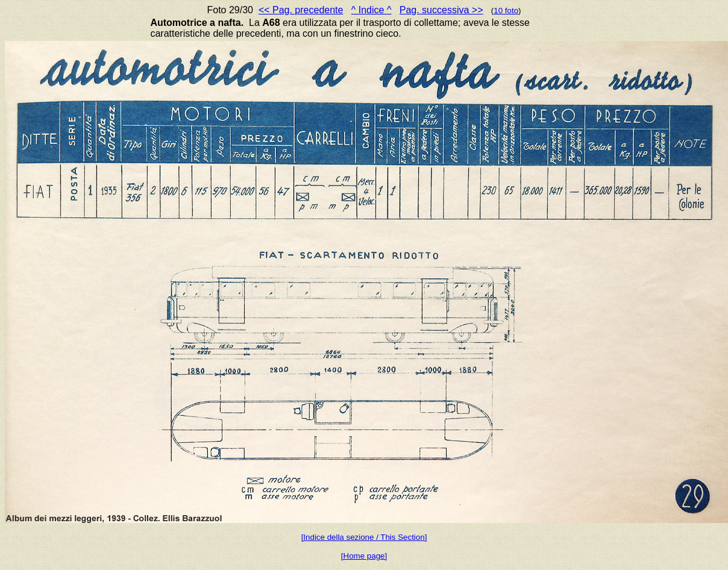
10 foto (506, 11)
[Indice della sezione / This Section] (364, 537)
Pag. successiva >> (441, 10)
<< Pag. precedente (301, 10)
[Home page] (364, 556)
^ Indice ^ (372, 10)
